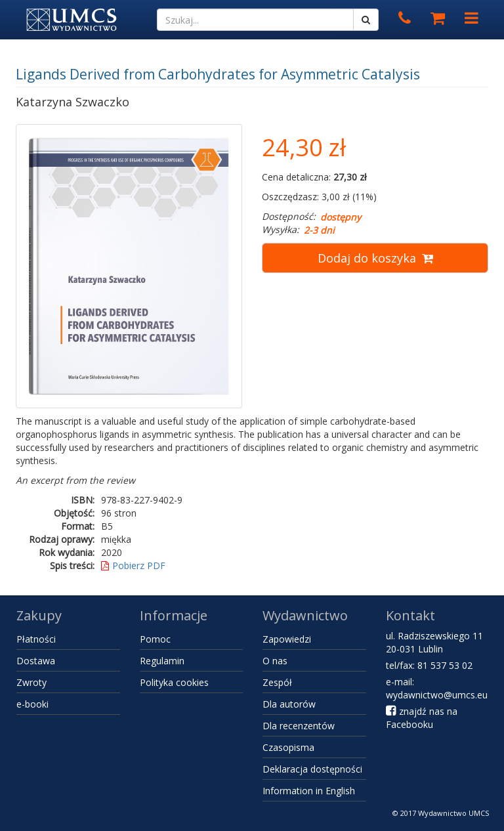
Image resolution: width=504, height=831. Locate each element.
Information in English (309, 791)
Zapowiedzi (287, 639)
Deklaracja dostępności (312, 769)
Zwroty (31, 682)
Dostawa (36, 661)
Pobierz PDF (133, 565)
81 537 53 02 (445, 665)
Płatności (36, 639)
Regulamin (162, 661)
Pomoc (155, 639)
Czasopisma (288, 747)
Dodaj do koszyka (375, 258)
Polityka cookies (174, 682)
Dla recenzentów (299, 726)
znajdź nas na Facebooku (422, 718)
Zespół (277, 682)
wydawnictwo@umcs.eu (437, 695)
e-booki (32, 704)
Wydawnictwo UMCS (453, 813)
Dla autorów (289, 704)
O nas (275, 661)
